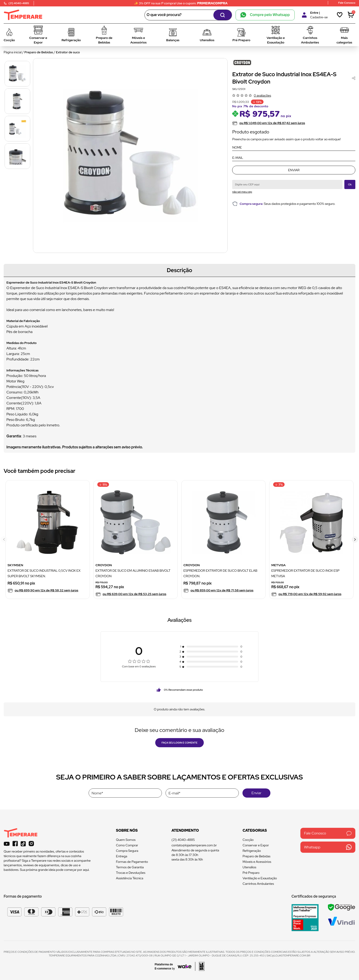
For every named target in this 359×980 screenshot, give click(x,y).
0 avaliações (262, 95)
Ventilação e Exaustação (260, 878)
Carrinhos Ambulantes (258, 884)
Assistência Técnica (130, 878)
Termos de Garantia (130, 867)
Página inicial (13, 52)
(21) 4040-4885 (183, 840)
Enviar (294, 170)
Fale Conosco (328, 833)
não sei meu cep (242, 192)
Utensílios (250, 867)
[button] (355, 539)
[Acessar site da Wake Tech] (166, 966)
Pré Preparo (251, 873)
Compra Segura (127, 851)
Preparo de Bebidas (39, 52)
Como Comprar (127, 845)
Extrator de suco (68, 52)
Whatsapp (328, 847)
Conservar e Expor (256, 845)
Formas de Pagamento (132, 862)
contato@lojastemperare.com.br (194, 845)
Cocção (248, 840)
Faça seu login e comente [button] (180, 743)
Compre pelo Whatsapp (265, 15)
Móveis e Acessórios (257, 862)
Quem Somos (126, 840)
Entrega (122, 856)
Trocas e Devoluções (131, 873)
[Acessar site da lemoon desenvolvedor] (200, 966)
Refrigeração (252, 851)
